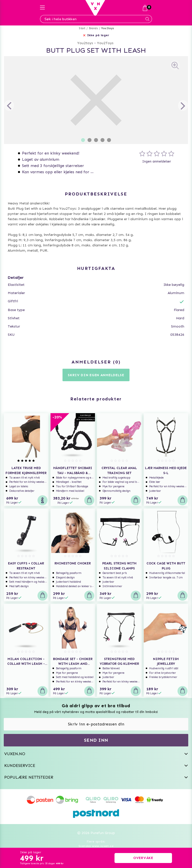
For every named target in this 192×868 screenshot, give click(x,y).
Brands (93, 28)
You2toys (108, 28)
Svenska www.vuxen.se (96, 846)
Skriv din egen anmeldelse (96, 375)
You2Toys (105, 43)
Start (82, 28)
